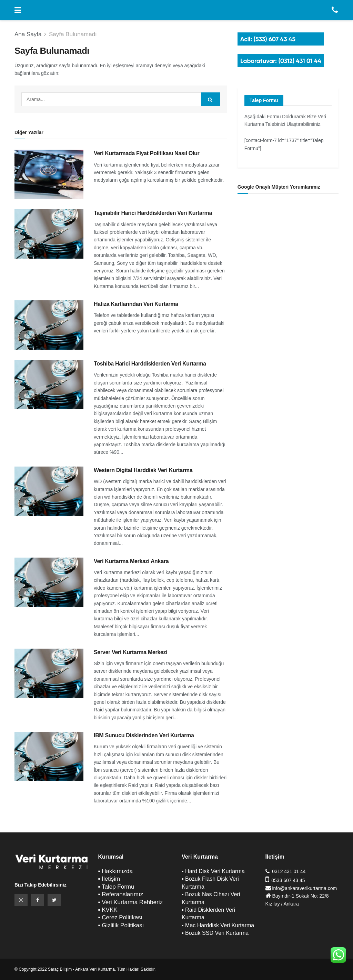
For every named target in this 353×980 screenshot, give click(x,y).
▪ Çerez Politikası (120, 917)
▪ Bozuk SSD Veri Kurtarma (215, 933)
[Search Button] (211, 99)
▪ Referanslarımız (121, 894)
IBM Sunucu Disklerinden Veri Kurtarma (144, 735)
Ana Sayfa (28, 34)
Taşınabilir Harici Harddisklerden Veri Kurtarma (153, 213)
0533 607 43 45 (288, 880)
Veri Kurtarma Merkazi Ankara (131, 561)
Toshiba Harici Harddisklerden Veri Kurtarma (150, 364)
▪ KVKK (108, 910)
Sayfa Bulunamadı (73, 34)
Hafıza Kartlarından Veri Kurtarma (136, 304)
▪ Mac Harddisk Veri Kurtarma (218, 925)
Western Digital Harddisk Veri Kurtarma (143, 470)
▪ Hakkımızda (116, 871)
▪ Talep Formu (116, 887)
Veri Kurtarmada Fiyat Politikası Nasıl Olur (147, 153)
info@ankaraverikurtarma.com (304, 888)
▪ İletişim (109, 879)
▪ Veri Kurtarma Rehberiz (130, 902)
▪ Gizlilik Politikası (121, 925)
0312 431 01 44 (289, 871)
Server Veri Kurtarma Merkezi (130, 652)
